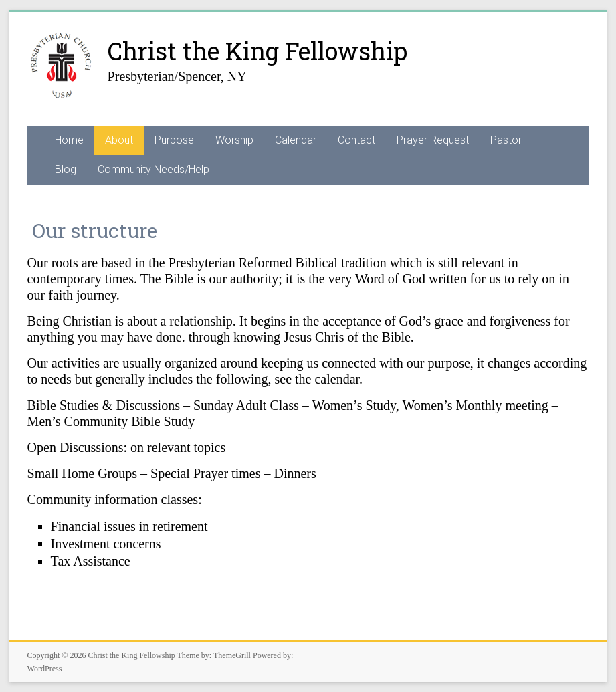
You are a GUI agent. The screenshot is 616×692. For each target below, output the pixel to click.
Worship (234, 140)
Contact (356, 140)
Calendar (296, 140)
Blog (66, 169)
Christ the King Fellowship (258, 51)
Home (69, 140)
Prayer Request (433, 140)
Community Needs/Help (153, 169)
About (119, 140)
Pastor (506, 140)
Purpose (174, 140)
